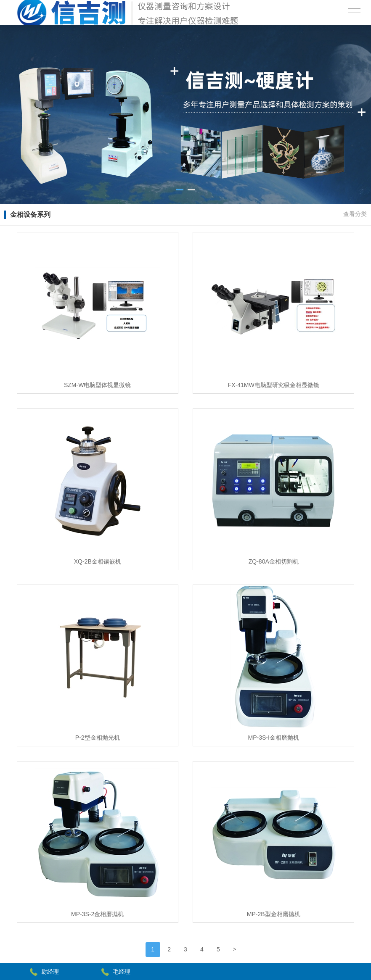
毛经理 (122, 972)
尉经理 (50, 972)
